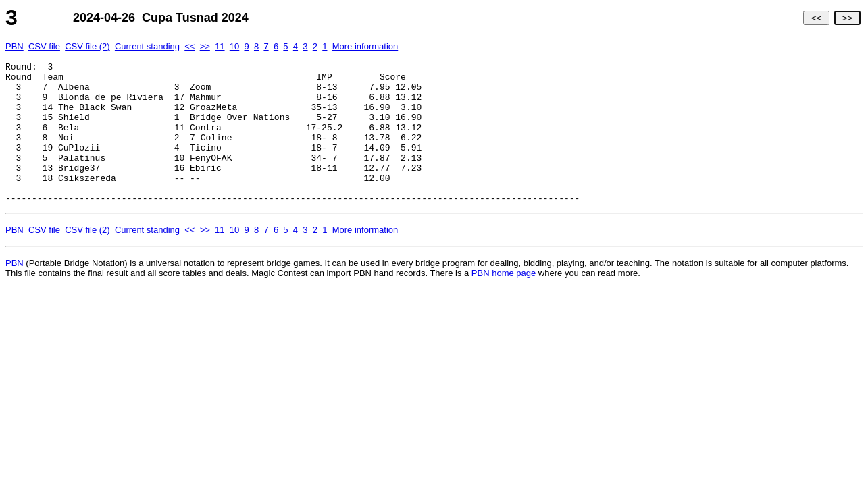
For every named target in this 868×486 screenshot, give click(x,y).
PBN (15, 46)
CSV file (44, 46)
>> (847, 18)
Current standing (147, 46)
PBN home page (504, 301)
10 (234, 46)
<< (816, 18)
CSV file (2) (87, 46)
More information (365, 46)
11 (220, 46)
